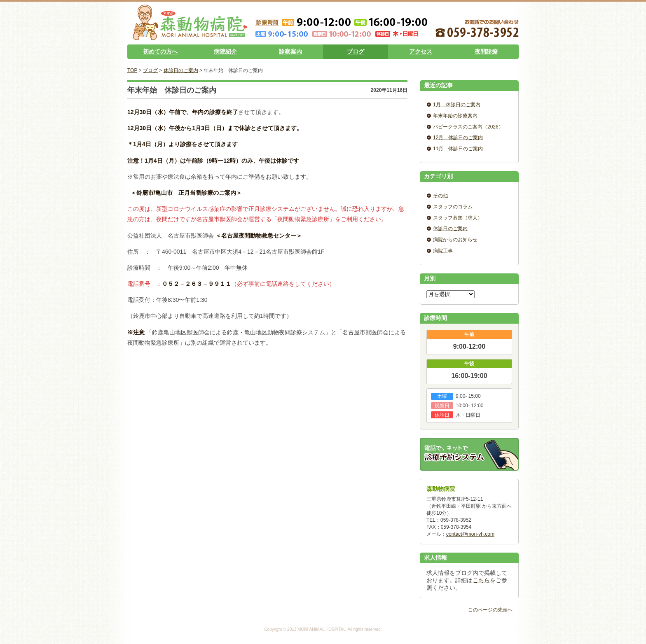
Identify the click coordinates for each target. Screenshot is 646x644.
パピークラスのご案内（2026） (468, 127)
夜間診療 (486, 51)
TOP (132, 70)
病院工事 (443, 251)
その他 (440, 196)
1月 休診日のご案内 (457, 105)
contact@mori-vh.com (470, 534)
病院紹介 (225, 51)
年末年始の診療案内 (455, 116)
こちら (481, 580)
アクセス (421, 51)
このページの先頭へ (490, 610)
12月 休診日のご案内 (458, 138)
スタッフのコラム (453, 207)
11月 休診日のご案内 (458, 149)
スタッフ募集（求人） (458, 218)
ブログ (356, 51)
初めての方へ (160, 51)
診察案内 (290, 51)
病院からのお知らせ (455, 240)
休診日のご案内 (181, 70)
